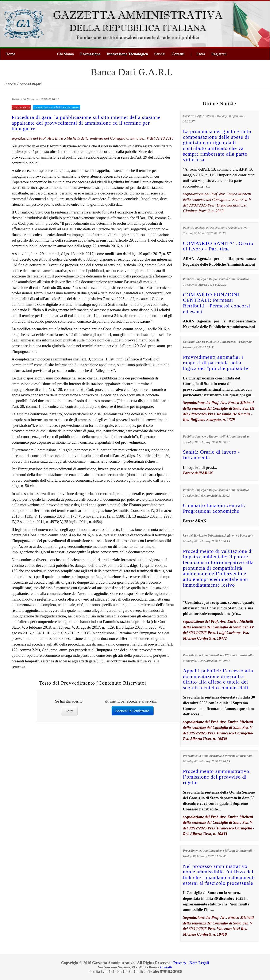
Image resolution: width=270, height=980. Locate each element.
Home (10, 54)
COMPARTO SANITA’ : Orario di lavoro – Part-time (218, 246)
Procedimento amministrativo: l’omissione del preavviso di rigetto (217, 777)
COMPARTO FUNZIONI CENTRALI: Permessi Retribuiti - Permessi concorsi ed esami (217, 303)
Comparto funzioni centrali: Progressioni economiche (214, 508)
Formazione (90, 54)
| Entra (198, 54)
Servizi (160, 54)
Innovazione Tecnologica (127, 54)
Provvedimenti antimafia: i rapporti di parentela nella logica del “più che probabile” (217, 363)
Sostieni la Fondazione (133, 711)
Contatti (178, 54)
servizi (11, 84)
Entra (69, 711)
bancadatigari (31, 84)
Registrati (219, 54)
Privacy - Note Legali (191, 963)
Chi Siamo (65, 54)
